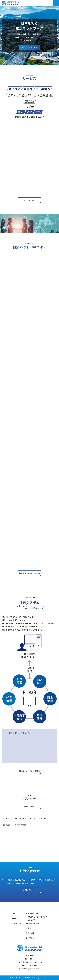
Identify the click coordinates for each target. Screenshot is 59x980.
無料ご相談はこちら (29, 47)
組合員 (28, 928)
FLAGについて (17, 923)
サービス (15, 918)
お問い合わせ (31, 933)
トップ (14, 914)
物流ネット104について (35, 914)
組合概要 (32, 920)
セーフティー (31, 938)
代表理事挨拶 (34, 923)
